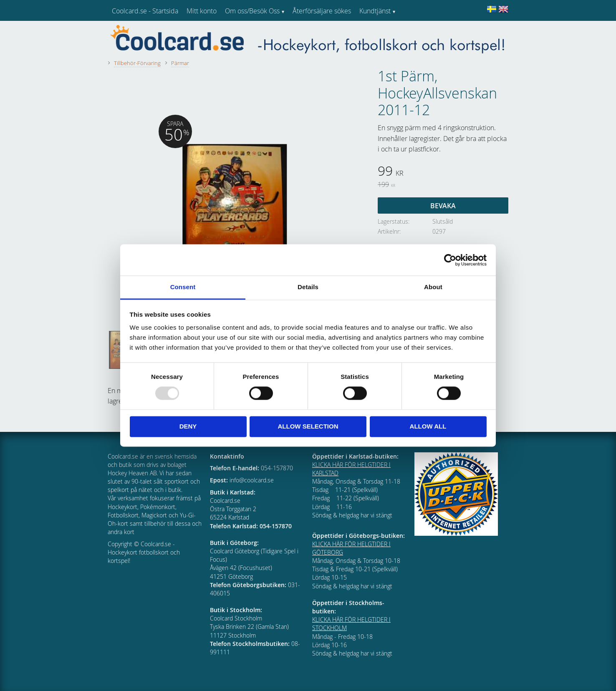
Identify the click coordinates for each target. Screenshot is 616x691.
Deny (188, 426)
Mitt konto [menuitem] (202, 11)
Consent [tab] (183, 287)
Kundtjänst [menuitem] (375, 11)
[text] (443, 172)
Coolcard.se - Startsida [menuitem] (145, 11)
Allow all (428, 426)
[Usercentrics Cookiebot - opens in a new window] (450, 260)
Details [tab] (308, 287)
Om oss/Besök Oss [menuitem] (252, 11)
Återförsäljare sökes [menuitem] (322, 11)
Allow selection (308, 426)
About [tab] (433, 287)
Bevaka (443, 206)
